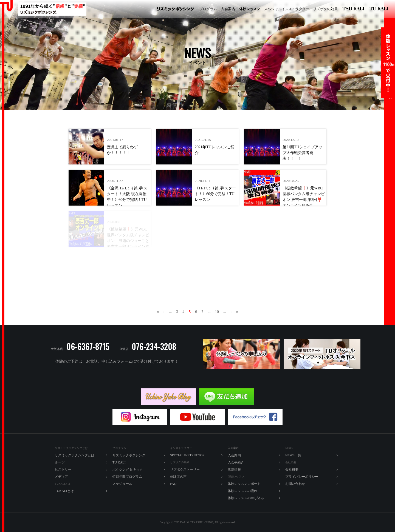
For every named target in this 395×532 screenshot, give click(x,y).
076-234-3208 (154, 347)
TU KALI (380, 9)
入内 (228, 9)
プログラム (208, 9)
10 (217, 312)
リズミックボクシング (176, 9)
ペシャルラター (287, 9)
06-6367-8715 (88, 347)
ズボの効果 (325, 9)
